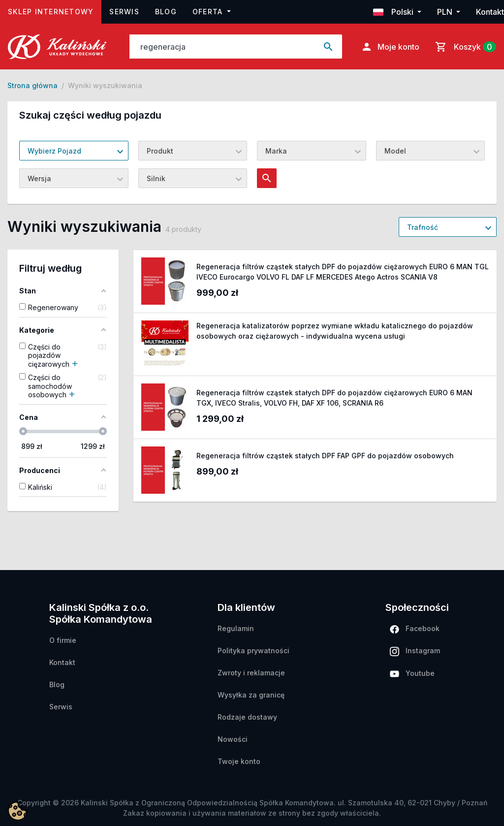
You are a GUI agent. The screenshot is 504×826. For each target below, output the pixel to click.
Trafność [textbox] (423, 227)
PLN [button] (446, 12)
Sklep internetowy (55, 11)
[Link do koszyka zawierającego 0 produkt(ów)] (464, 47)
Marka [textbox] (276, 151)
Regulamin (236, 628)
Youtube (412, 673)
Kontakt (490, 12)
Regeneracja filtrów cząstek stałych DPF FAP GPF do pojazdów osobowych (325, 456)
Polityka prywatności (253, 651)
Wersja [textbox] (39, 178)
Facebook (415, 629)
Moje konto (390, 47)
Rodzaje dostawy (247, 717)
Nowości (233, 739)
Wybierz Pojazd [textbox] (54, 151)
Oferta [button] (209, 12)
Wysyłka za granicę (251, 695)
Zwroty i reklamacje (251, 673)
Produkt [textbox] (160, 151)
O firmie (63, 640)
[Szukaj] (222, 47)
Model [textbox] (395, 151)
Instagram (415, 651)
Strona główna (32, 85)
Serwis (124, 12)
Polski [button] (394, 12)
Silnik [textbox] (156, 178)
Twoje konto (239, 761)
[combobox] (74, 151)
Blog (166, 12)
